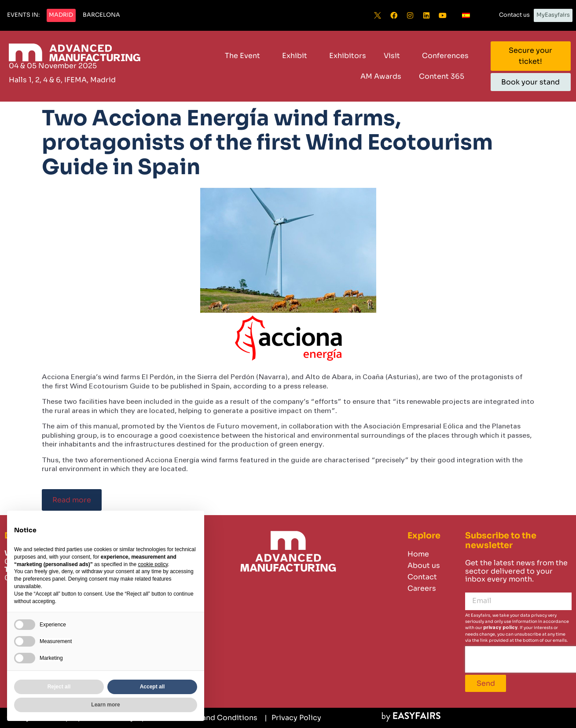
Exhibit (297, 56)
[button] (23, 15)
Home (418, 554)
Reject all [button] (59, 687)
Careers (422, 588)
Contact (422, 577)
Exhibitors (348, 56)
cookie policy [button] (153, 564)
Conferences (445, 56)
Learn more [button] (105, 705)
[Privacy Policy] (293, 718)
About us (424, 565)
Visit (394, 56)
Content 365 (444, 76)
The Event (245, 56)
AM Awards (381, 76)
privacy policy (500, 627)
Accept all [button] (152, 687)
